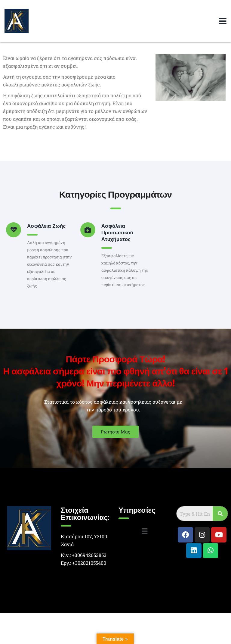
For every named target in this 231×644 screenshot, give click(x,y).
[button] (144, 531)
